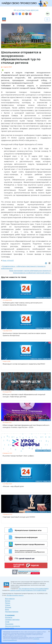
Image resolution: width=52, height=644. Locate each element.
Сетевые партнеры (12, 620)
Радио (8, 603)
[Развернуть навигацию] (47, 19)
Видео (8, 601)
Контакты (9, 617)
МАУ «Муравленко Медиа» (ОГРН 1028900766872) (34, 589)
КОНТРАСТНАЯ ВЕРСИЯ (26, 10)
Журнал (8, 607)
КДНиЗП (10, 261)
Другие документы (13, 626)
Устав (7, 622)
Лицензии (9, 624)
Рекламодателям (12, 612)
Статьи (8, 605)
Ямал (4, 261)
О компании (10, 615)
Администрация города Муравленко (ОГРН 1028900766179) (28, 590)
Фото (7, 609)
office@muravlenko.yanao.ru (15, 595)
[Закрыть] (49, 631)
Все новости (10, 599)
